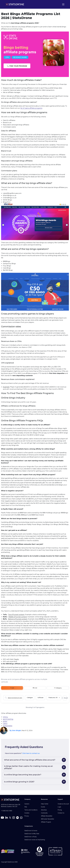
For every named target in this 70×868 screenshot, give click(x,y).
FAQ (26, 807)
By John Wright (15, 731)
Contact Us (61, 813)
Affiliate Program (46, 822)
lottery (5, 717)
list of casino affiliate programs (31, 108)
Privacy (27, 816)
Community (44, 813)
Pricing (60, 810)
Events (43, 807)
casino (5, 724)
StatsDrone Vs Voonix (31, 831)
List (12, 688)
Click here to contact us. (31, 753)
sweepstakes (8, 726)
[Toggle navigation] (63, 4)
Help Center (45, 804)
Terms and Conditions (31, 810)
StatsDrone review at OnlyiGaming (35, 840)
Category (58, 688)
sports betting (8, 719)
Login (59, 807)
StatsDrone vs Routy (31, 837)
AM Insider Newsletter (48, 819)
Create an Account (63, 804)
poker (5, 721)
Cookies (27, 813)
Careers (27, 804)
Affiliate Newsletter (47, 816)
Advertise (44, 810)
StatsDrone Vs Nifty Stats (32, 834)
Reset (65, 698)
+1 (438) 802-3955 (7, 811)
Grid (35, 688)
